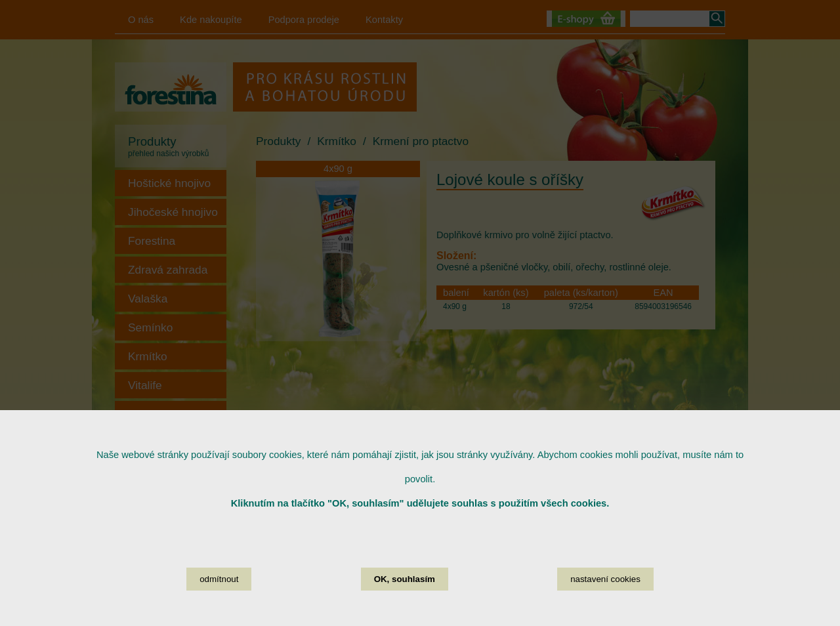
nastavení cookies (605, 597)
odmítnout (219, 597)
